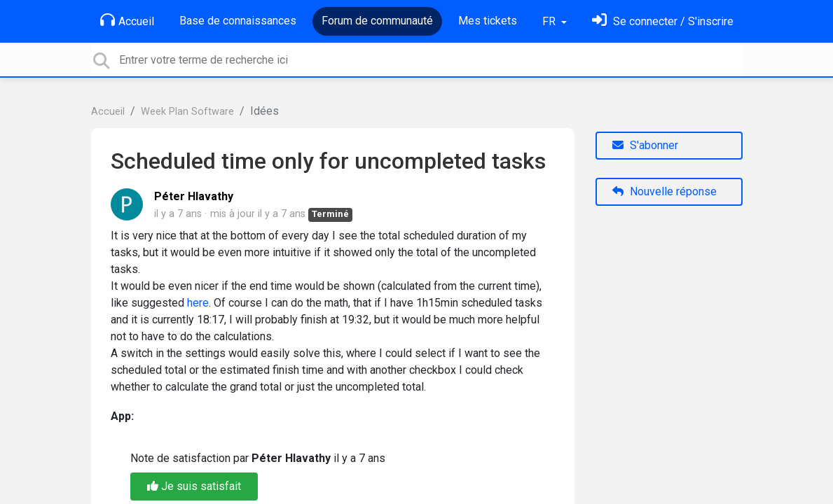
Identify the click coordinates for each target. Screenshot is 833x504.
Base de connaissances (238, 21)
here (198, 303)
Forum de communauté (377, 21)
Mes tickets (488, 21)
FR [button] (550, 21)
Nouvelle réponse (665, 191)
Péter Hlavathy (194, 196)
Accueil (127, 20)
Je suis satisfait (194, 486)
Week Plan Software (187, 112)
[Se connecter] (663, 21)
